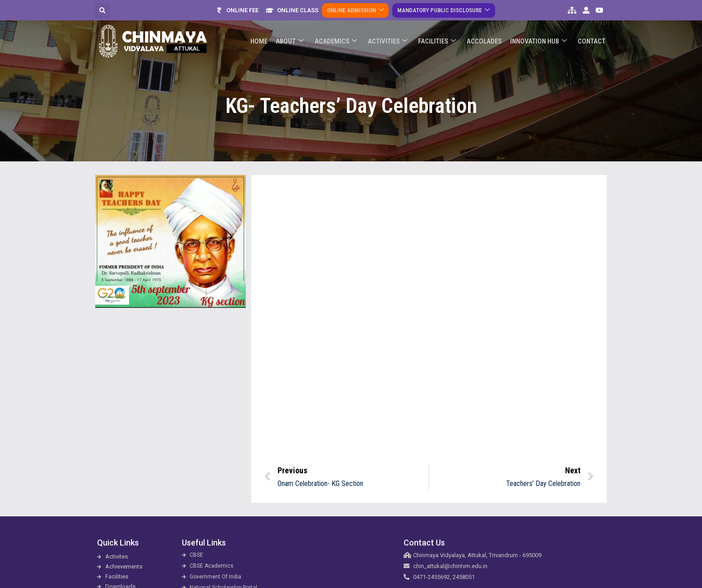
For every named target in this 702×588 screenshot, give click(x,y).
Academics (341, 36)
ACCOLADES (487, 36)
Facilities (441, 36)
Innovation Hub (540, 36)
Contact (592, 36)
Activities (392, 36)
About (296, 36)
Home (267, 36)
